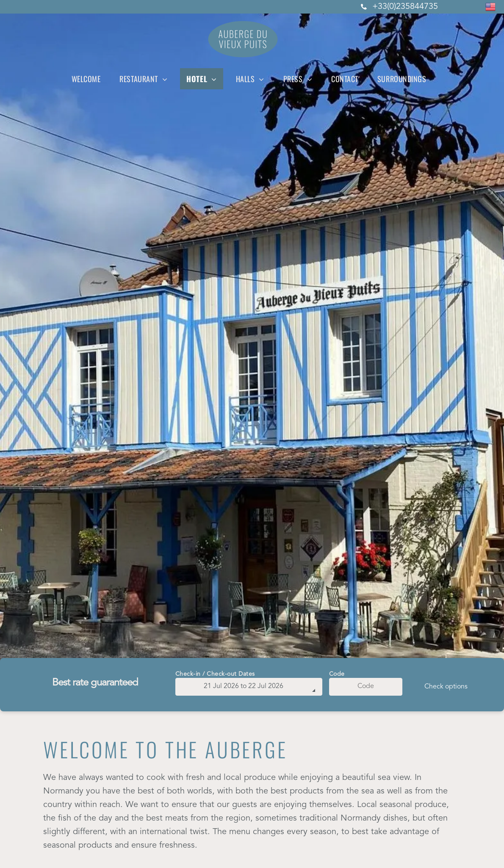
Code (337, 674)
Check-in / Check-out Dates (215, 674)
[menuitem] (89, 79)
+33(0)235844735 (405, 7)
